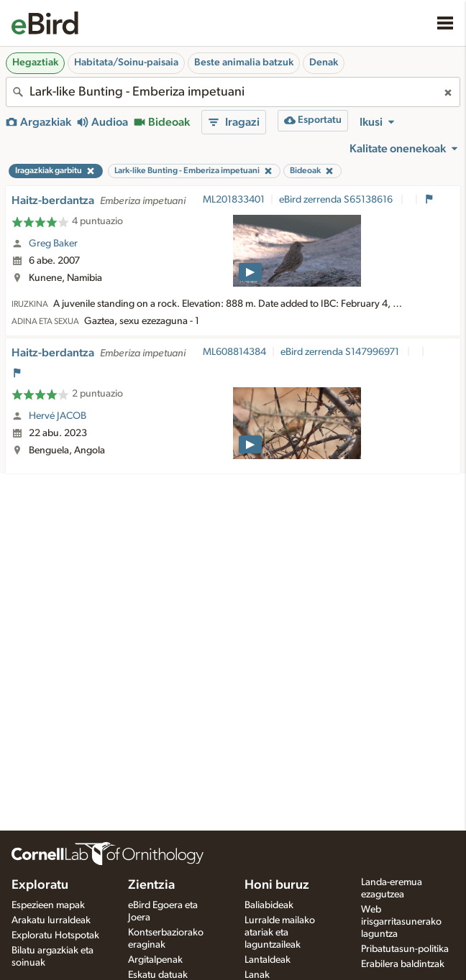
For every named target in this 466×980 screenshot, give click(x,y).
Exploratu (40, 885)
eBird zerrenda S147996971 (341, 352)
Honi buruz (277, 885)
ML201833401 (234, 200)
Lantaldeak (268, 960)
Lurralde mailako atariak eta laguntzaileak (280, 933)
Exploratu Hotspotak (55, 935)
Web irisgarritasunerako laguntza (401, 922)
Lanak (257, 975)
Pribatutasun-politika (405, 949)
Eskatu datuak (158, 975)
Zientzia (151, 885)
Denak (324, 63)
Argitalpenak (155, 960)
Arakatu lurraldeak (51, 920)
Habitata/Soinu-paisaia (126, 63)
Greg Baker (53, 244)
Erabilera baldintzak (403, 964)
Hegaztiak (35, 63)
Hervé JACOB (58, 416)
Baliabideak (269, 905)
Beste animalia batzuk (244, 63)
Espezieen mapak (48, 905)
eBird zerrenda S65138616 (337, 200)
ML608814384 (234, 352)
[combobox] (233, 92)
